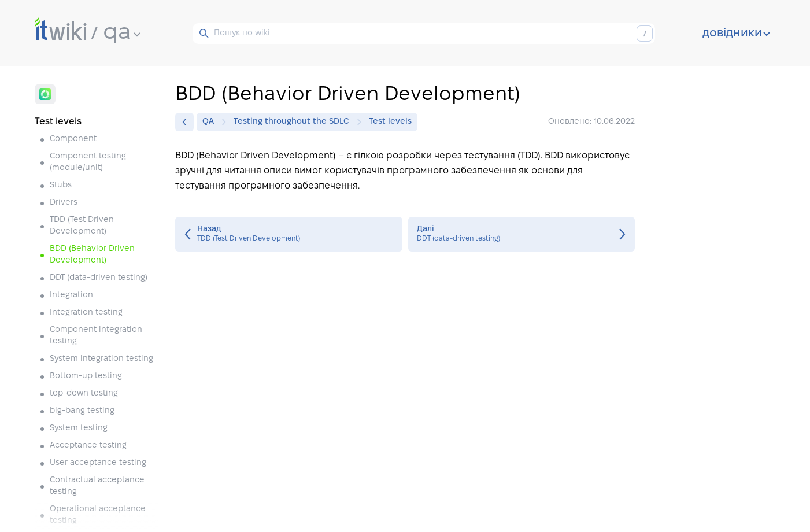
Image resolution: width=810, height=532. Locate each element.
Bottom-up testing (86, 376)
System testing (79, 428)
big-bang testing (82, 411)
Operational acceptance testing (98, 515)
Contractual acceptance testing (97, 486)
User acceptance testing (98, 463)
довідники (736, 34)
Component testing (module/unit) (88, 162)
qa (122, 33)
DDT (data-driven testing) (99, 278)
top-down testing (84, 394)
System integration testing (101, 359)
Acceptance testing (88, 446)
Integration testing (86, 313)
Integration (71, 295)
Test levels (390, 122)
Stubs (61, 185)
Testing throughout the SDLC (294, 122)
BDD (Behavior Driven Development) (92, 255)
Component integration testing (96, 336)
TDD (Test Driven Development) (82, 226)
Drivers (64, 203)
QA (211, 122)
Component (73, 139)
